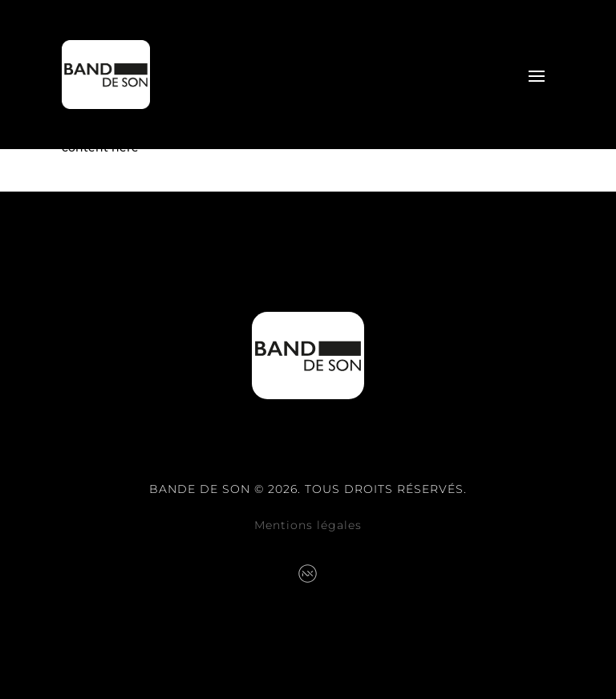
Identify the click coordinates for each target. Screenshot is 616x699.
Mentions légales (308, 525)
